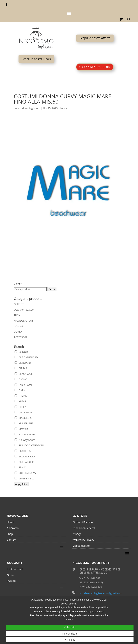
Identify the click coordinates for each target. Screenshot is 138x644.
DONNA (18, 326)
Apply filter (21, 484)
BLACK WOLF (24, 374)
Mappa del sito (81, 546)
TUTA (17, 315)
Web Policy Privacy (83, 540)
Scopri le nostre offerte (95, 38)
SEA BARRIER (24, 462)
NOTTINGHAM (25, 434)
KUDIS (20, 401)
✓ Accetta (70, 627)
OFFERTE (19, 304)
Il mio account (15, 569)
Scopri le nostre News (36, 59)
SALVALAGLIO (25, 456)
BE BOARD (23, 363)
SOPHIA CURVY (25, 473)
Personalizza (70, 634)
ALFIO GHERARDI (27, 357)
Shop (10, 534)
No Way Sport (25, 440)
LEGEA (20, 407)
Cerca (52, 289)
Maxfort (21, 429)
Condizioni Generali (84, 528)
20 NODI (22, 352)
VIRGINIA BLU (25, 478)
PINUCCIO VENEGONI (29, 445)
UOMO (18, 332)
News (64, 108)
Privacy (77, 534)
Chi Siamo (13, 528)
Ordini (11, 575)
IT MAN (21, 396)
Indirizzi (11, 581)
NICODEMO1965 (24, 321)
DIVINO (21, 379)
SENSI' (20, 467)
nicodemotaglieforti (29, 108)
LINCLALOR (23, 412)
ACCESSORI (20, 337)
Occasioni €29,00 (95, 67)
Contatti (11, 540)
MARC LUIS (23, 418)
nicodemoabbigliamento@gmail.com (101, 593)
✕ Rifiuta (70, 640)
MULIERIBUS (24, 423)
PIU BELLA (23, 451)
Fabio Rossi (23, 385)
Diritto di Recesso (83, 522)
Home (10, 522)
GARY (20, 390)
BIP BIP (21, 368)
